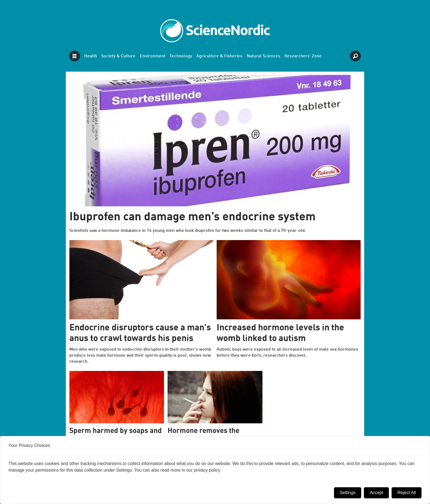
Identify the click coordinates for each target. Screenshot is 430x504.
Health (91, 56)
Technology (181, 56)
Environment (153, 56)
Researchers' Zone (303, 56)
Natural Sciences (264, 56)
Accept (376, 493)
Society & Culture (118, 56)
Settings (348, 493)
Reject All (407, 493)
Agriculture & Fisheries (219, 56)
